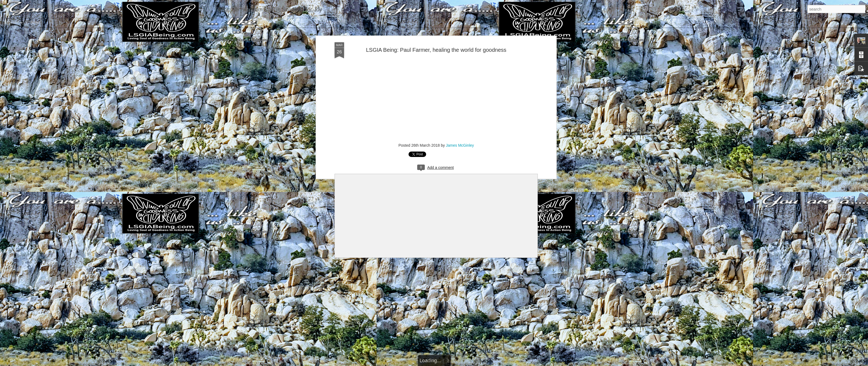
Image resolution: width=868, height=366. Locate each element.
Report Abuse (467, 363)
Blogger (451, 363)
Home (34, 22)
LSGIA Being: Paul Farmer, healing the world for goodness (436, 42)
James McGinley (460, 138)
